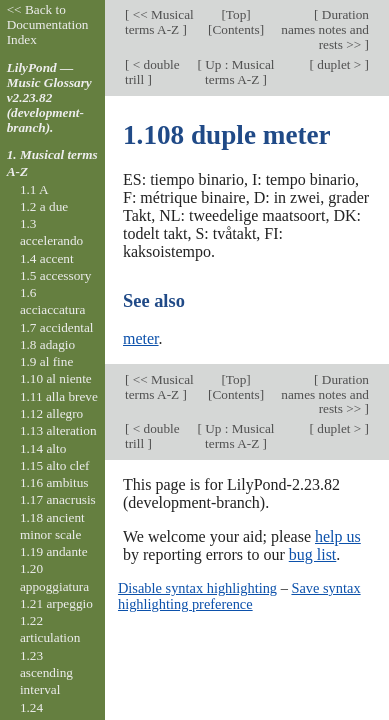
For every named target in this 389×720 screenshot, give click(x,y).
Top (236, 14)
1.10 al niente (56, 378)
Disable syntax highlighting (197, 588)
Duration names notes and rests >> (325, 29)
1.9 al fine (46, 361)
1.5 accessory (55, 275)
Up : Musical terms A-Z (238, 72)
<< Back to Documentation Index (48, 24)
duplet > (339, 64)
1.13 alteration (58, 430)
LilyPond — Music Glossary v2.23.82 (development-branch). (49, 97)
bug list (313, 554)
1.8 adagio (47, 344)
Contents (235, 29)
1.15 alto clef (55, 465)
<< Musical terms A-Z (159, 22)
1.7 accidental (57, 327)
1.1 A (34, 189)
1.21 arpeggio (56, 603)
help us (338, 536)
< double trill (152, 72)
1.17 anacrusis (58, 499)
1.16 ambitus (54, 482)
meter (141, 338)
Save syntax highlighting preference (239, 596)
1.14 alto (43, 448)
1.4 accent (47, 258)
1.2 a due (44, 206)
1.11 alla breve (59, 396)
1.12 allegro (51, 413)
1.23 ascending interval (46, 673)
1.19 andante (54, 551)
